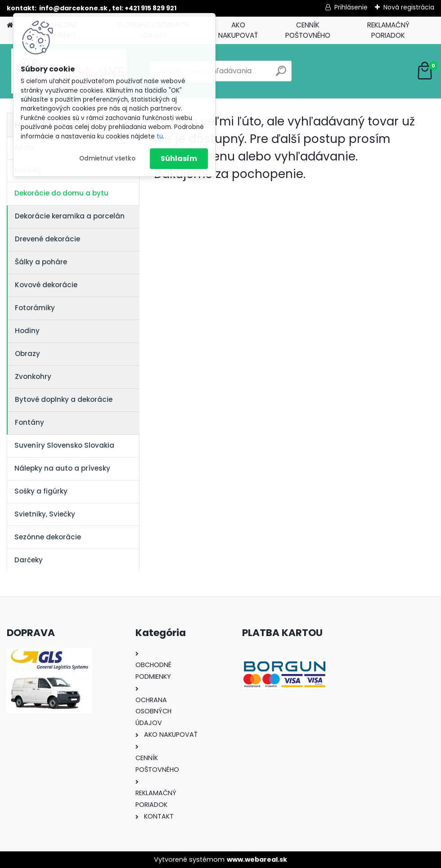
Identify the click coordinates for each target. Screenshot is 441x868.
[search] (281, 74)
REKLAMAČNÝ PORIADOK (388, 30)
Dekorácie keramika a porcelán (70, 216)
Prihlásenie (351, 7)
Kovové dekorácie (46, 285)
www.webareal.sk (257, 859)
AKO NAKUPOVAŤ (238, 30)
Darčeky (29, 560)
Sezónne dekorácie (48, 537)
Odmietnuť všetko (107, 158)
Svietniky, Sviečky (45, 514)
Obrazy (27, 354)
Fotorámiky (35, 308)
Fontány (29, 422)
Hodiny (27, 331)
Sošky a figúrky (41, 491)
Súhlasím (179, 158)
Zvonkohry (33, 376)
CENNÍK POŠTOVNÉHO (308, 30)
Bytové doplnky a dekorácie (64, 399)
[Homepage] (10, 25)
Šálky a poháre (41, 262)
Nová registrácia (409, 7)
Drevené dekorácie (47, 239)
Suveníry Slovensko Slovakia (64, 445)
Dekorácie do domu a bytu (61, 193)
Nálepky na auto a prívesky (62, 468)
